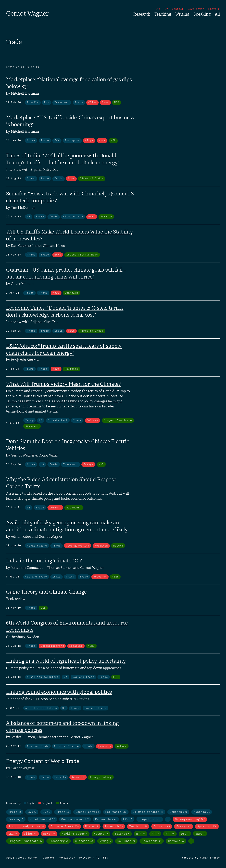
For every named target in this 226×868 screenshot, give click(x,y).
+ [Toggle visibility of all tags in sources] (191, 841)
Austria (202, 812)
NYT (101, 465)
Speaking (202, 14)
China (31, 141)
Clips (92, 103)
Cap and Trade (36, 577)
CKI (13, 834)
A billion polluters (43, 677)
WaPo (200, 834)
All (217, 14)
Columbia (126, 841)
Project (47, 803)
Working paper (74, 834)
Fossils (33, 103)
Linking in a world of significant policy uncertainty (66, 661)
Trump (31, 179)
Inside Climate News (82, 255)
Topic (31, 803)
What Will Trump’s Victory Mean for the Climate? (63, 384)
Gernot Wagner (27, 13)
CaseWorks (152, 841)
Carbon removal (75, 819)
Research (142, 14)
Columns (93, 420)
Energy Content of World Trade (43, 761)
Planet (92, 827)
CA (66, 677)
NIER (115, 577)
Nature (118, 546)
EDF (116, 677)
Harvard (176, 841)
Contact (178, 9)
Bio (158, 9)
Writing (182, 14)
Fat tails (116, 812)
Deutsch (178, 812)
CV (166, 9)
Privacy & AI (89, 858)
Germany (16, 819)
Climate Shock (65, 827)
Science (122, 834)
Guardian (71, 293)
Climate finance (66, 746)
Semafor (106, 217)
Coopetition (150, 819)
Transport (62, 103)
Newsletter (196, 9)
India (59, 179)
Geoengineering (78, 546)
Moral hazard (37, 546)
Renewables (106, 819)
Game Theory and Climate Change (46, 592)
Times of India (92, 179)
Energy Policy (101, 777)
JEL (43, 608)
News (105, 103)
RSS (105, 858)
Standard (32, 427)
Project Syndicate (118, 420)
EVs (47, 103)
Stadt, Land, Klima (26, 827)
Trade (79, 103)
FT (155, 834)
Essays (88, 465)
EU (46, 812)
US (29, 217)
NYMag (105, 841)
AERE (91, 646)
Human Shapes (210, 858)
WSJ (185, 834)
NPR (117, 103)
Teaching (163, 14)
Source (64, 803)
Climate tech (73, 217)
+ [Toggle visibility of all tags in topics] (168, 819)
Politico (71, 369)
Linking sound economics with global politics (59, 692)
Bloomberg (74, 508)
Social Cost (87, 812)
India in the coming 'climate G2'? (44, 561)
